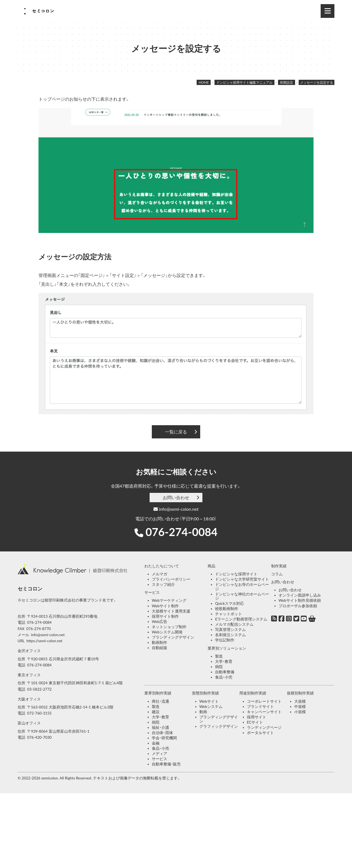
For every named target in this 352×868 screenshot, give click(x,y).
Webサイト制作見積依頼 (300, 600)
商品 (211, 566)
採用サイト (257, 717)
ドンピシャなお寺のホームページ (242, 587)
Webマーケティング (169, 600)
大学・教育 (224, 661)
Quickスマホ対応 (229, 603)
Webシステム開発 (167, 632)
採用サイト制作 (165, 616)
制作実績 (279, 566)
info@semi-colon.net (176, 509)
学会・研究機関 (164, 738)
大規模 (300, 701)
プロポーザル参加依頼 (298, 606)
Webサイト (209, 701)
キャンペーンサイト (264, 712)
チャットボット (229, 614)
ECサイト (255, 722)
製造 (219, 656)
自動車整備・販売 (166, 764)
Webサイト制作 (165, 606)
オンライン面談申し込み (300, 595)
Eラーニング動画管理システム (241, 619)
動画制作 (159, 642)
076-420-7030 (39, 737)
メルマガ (159, 574)
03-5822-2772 (39, 689)
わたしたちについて (162, 566)
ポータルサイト (260, 733)
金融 (156, 743)
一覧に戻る (176, 432)
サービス (152, 592)
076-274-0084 (182, 532)
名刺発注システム (230, 635)
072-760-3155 (39, 713)
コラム (277, 574)
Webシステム (211, 707)
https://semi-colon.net (44, 641)
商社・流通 (160, 701)
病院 (219, 667)
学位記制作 (225, 640)
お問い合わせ (176, 497)
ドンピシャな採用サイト (236, 574)
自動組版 (159, 648)
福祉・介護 (160, 727)
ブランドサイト (260, 707)
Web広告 (159, 622)
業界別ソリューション (227, 648)
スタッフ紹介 (163, 584)
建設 (156, 712)
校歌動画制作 (227, 609)
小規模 (300, 712)
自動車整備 (225, 672)
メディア (159, 754)
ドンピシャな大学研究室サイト (242, 579)
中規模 (300, 707)
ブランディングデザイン (173, 637)
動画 (203, 712)
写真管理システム (230, 630)
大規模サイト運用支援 (171, 611)
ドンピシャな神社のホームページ (242, 596)
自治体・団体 (162, 733)
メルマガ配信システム (234, 624)
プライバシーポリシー (171, 579)
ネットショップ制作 (169, 627)
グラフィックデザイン (219, 726)
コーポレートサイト (264, 701)
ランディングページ (264, 727)
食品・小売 (224, 677)
